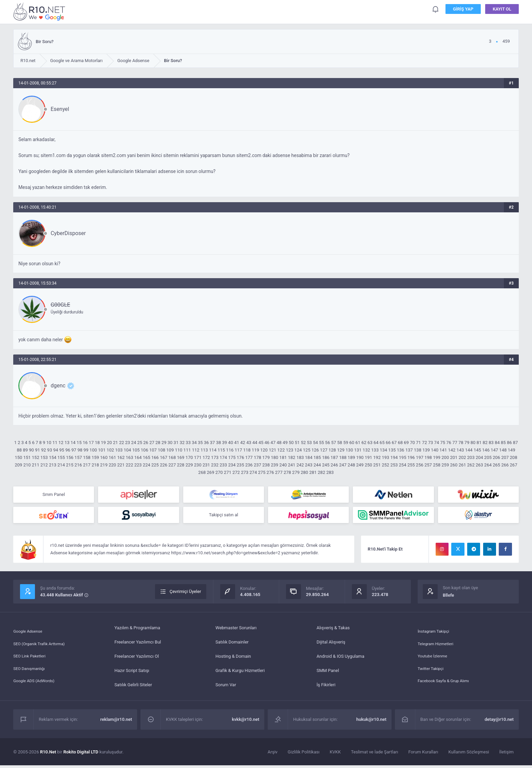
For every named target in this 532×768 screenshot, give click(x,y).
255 (411, 465)
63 (370, 443)
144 (469, 450)
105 (136, 450)
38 (219, 443)
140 (435, 450)
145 (477, 450)
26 (146, 443)
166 (155, 457)
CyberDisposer (68, 233)
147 (494, 450)
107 (153, 450)
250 (368, 465)
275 (262, 472)
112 (196, 450)
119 (255, 450)
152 (36, 457)
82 (485, 443)
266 (505, 465)
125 (307, 450)
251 (377, 465)
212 (44, 465)
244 (317, 465)
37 (213, 443)
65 (382, 443)
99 (86, 450)
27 (152, 443)
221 (121, 465)
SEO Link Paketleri (31, 659)
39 (224, 443)
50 (291, 443)
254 (403, 465)
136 (400, 450)
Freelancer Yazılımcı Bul (138, 645)
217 (87, 465)
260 (454, 465)
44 (255, 443)
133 (375, 450)
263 (479, 465)
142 (452, 450)
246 (334, 465)
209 (19, 465)
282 (322, 472)
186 (326, 457)
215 (70, 465)
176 (241, 457)
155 (61, 457)
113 (204, 450)
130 (349, 450)
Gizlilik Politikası (304, 755)
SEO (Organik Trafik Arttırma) (42, 645)
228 (180, 465)
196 (411, 457)
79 (467, 443)
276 (270, 472)
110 (178, 450)
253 (394, 465)
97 (74, 450)
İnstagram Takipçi (435, 630)
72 (425, 443)
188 (343, 457)
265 (496, 465)
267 (514, 465)
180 (274, 457)
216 (78, 465)
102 (110, 450)
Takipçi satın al (224, 517)
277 (279, 472)
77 (455, 443)
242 (300, 465)
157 (78, 457)
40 (231, 443)
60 (352, 443)
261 (462, 465)
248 (351, 465)
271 (228, 472)
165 (147, 457)
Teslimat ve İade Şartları (374, 755)
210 (27, 465)
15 (79, 443)
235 (241, 465)
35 (200, 443)
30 (170, 443)
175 (232, 457)
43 (249, 443)
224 (147, 465)
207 (505, 457)
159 (95, 457)
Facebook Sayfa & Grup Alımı (446, 687)
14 (73, 443)
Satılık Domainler (232, 645)
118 (247, 450)
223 (138, 465)
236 (249, 465)
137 (409, 450)
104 (127, 450)
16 (85, 443)
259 (445, 465)
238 (266, 465)
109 (170, 450)
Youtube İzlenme (434, 659)
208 (514, 457)
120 (264, 450)
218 (95, 465)
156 (70, 457)
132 (366, 450)
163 (130, 457)
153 (44, 457)
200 (445, 457)
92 (44, 450)
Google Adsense (29, 630)
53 (310, 443)
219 (104, 465)
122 (281, 450)
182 (292, 457)
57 (334, 443)
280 (304, 472)
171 (198, 457)
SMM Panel (328, 673)
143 (460, 450)
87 (516, 443)
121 (272, 450)
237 (258, 465)
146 (486, 450)
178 (258, 457)
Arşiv (273, 755)
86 (509, 443)
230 (198, 465)
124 (298, 450)
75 (443, 443)
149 (512, 450)
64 (376, 443)
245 (326, 465)
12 (61, 443)
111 (187, 450)
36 (206, 443)
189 (351, 457)
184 (309, 457)
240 (283, 465)
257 (428, 465)
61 (358, 443)
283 (330, 472)
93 (50, 450)
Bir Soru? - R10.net (40, 11)
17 (91, 443)
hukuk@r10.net (371, 722)
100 (93, 450)
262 (471, 465)
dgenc (58, 386)
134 (383, 450)
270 (219, 472)
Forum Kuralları (423, 755)
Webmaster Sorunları (236, 630)
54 (315, 443)
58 (340, 443)
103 (119, 450)
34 (194, 443)
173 (215, 457)
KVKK (335, 755)
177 (249, 457)
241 (292, 465)
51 (297, 443)
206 (496, 457)
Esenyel (60, 109)
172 (206, 457)
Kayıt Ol (502, 10)
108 (161, 450)
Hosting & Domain (233, 659)
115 (221, 450)
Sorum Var (226, 687)
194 (394, 457)
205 (488, 457)
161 (112, 457)
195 (403, 457)
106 (145, 450)
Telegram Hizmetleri (437, 645)
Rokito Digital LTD (81, 755)
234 (232, 465)
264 (488, 465)
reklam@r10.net (116, 722)
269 (211, 472)
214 (61, 465)
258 (437, 465)
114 (213, 450)
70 (412, 443)
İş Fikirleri (326, 687)
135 (392, 450)
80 (473, 443)
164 (138, 457)
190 (360, 457)
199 (437, 457)
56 (328, 443)
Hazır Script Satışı (132, 673)
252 (385, 465)
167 (164, 457)
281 (313, 472)
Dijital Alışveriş (331, 645)
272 (236, 472)
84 (497, 443)
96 (68, 450)
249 (360, 465)
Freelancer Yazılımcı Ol (137, 659)
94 (56, 450)
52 (303, 443)
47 (273, 443)
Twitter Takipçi (432, 673)
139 (426, 450)
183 (300, 457)
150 (19, 457)
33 (188, 443)
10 (49, 443)
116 (230, 450)
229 (189, 465)
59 (346, 443)
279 (296, 472)
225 (155, 465)
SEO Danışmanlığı (31, 673)
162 (121, 457)
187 (334, 457)
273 (245, 472)
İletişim (507, 755)
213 (53, 465)
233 (223, 465)
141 (443, 450)
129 (341, 450)
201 (454, 457)
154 (53, 457)
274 (253, 472)
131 (358, 450)
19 (103, 443)
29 (164, 443)
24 (134, 443)
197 (420, 457)
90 (31, 450)
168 (172, 457)
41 (237, 443)
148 (503, 450)
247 (343, 465)
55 (321, 443)
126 (315, 450)
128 (332, 450)
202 (462, 457)
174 (223, 457)
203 (471, 457)
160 (104, 457)
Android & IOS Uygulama (340, 659)
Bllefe (448, 598)
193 (385, 457)
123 (289, 450)
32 (182, 443)
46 (267, 443)
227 (172, 465)
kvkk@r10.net (245, 722)
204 (479, 457)
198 (428, 457)
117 (239, 450)
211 (36, 465)
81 (479, 443)
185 (317, 457)
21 (116, 443)
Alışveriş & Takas (333, 630)
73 (431, 443)
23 (128, 443)
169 (180, 457)
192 (377, 457)
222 (130, 465)
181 (283, 457)
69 (406, 443)
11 (55, 443)
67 (394, 443)
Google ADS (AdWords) (36, 687)
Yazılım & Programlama (137, 630)
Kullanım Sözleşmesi (469, 755)
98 (80, 450)
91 (37, 450)
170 (189, 457)
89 (25, 450)
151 (27, 457)
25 (140, 443)
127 (324, 450)
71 (419, 443)
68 (400, 443)
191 (368, 457)
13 (67, 443)
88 (20, 450)
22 (122, 443)
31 (176, 443)
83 (491, 443)
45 (261, 443)
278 (287, 472)
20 (109, 443)
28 (158, 443)
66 (388, 443)
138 (418, 450)
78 (461, 443)
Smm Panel (54, 495)
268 (202, 472)
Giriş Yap (463, 10)
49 (285, 443)
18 (97, 443)
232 (215, 465)
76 (449, 443)
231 (206, 465)
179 (266, 457)
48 (279, 443)
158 (87, 457)
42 (243, 443)
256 (420, 465)
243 (309, 465)
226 (164, 465)
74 (437, 443)
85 (503, 443)
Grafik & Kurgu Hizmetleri (240, 673)
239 (274, 465)
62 (364, 443)
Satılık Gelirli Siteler (133, 687)
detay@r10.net (499, 722)
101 (102, 450)
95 (62, 450)
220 (112, 465)
